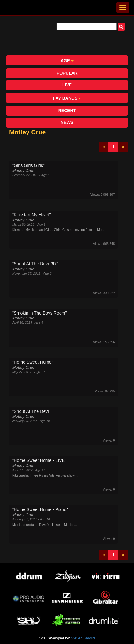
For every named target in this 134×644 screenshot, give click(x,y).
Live (67, 85)
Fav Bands (67, 98)
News (67, 122)
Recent (67, 111)
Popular (67, 73)
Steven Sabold (83, 638)
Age (67, 61)
